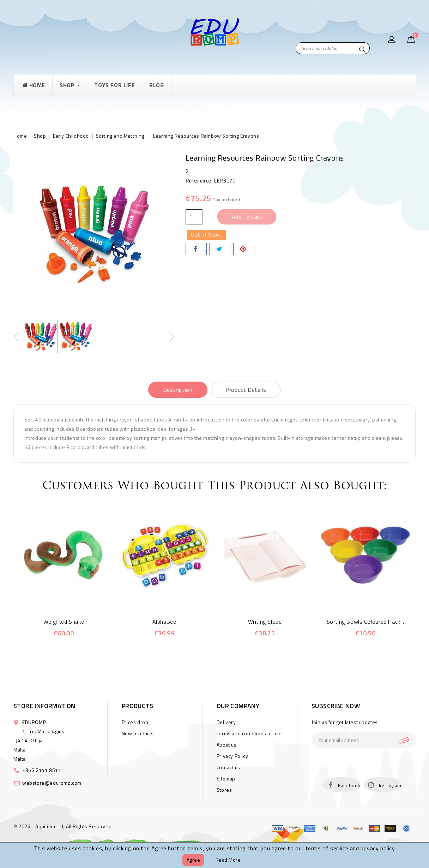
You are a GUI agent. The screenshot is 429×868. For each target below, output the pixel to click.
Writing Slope (265, 622)
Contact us (228, 767)
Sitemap (226, 779)
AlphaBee (164, 622)
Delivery (226, 722)
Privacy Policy (232, 756)
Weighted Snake (64, 622)
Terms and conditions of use (249, 733)
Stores (224, 790)
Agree (194, 860)
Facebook (349, 785)
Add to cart (247, 217)
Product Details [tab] (246, 390)
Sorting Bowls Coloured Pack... (365, 622)
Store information (44, 706)
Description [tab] (178, 390)
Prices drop (135, 722)
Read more (228, 860)
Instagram (390, 785)
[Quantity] (194, 217)
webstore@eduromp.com (52, 783)
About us (227, 745)
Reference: (199, 181)
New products (138, 733)
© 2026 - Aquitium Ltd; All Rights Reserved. (63, 826)
